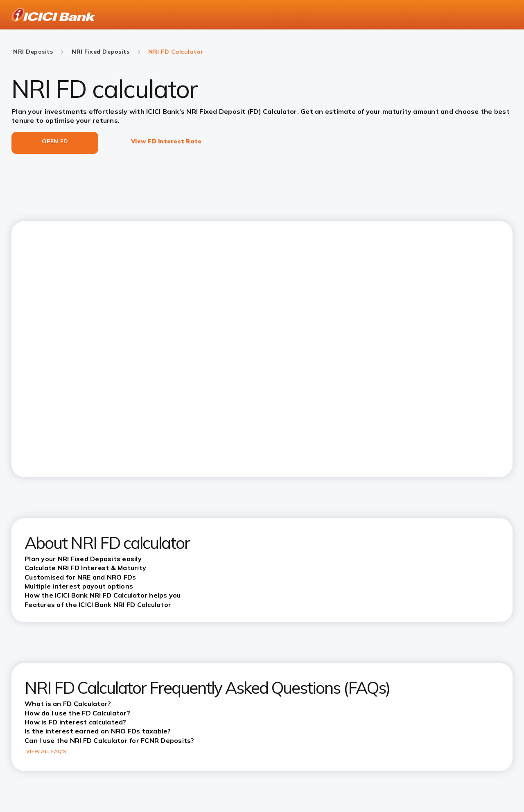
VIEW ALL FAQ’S (46, 751)
